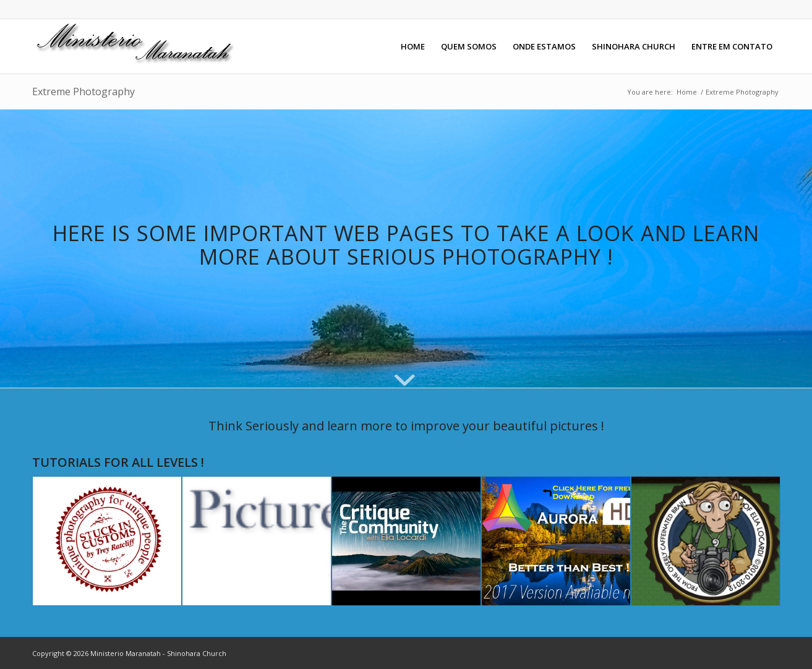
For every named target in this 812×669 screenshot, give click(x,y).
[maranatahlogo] (137, 46)
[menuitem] (413, 46)
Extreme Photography (83, 92)
